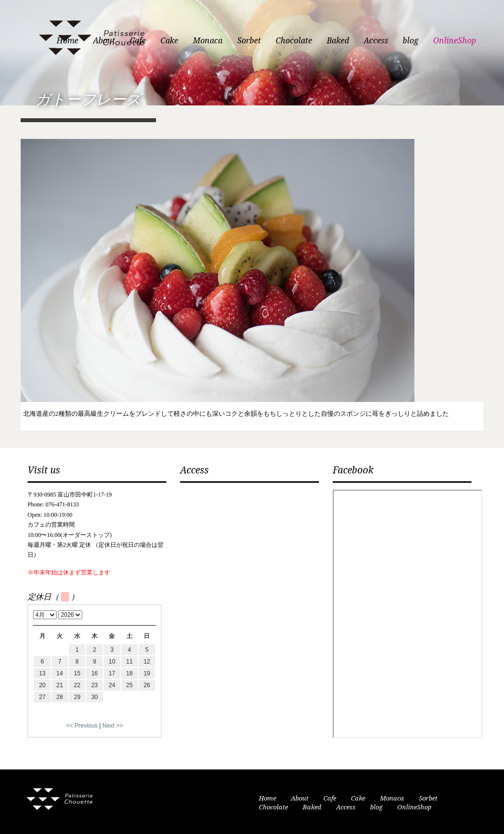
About (300, 798)
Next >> (113, 726)
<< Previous (82, 726)
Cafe (330, 798)
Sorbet (249, 41)
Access (376, 41)
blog (410, 41)
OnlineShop (455, 41)
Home (268, 798)
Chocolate (294, 41)
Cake (169, 41)
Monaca (208, 41)
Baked (338, 41)
